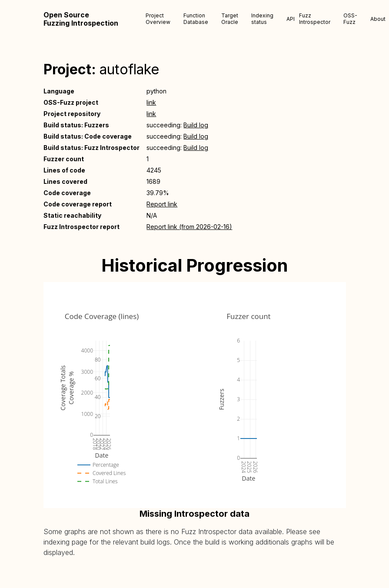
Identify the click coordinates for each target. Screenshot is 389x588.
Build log (196, 125)
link (151, 102)
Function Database (196, 19)
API (291, 19)
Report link (162, 204)
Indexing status (262, 19)
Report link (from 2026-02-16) (189, 227)
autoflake (129, 69)
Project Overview (158, 19)
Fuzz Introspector (315, 19)
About (378, 19)
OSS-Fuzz (350, 19)
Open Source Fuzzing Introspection (81, 19)
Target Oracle (230, 19)
